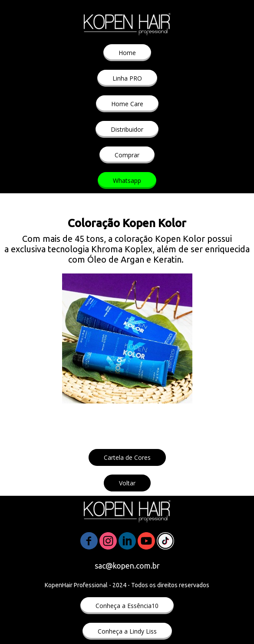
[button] (127, 53)
